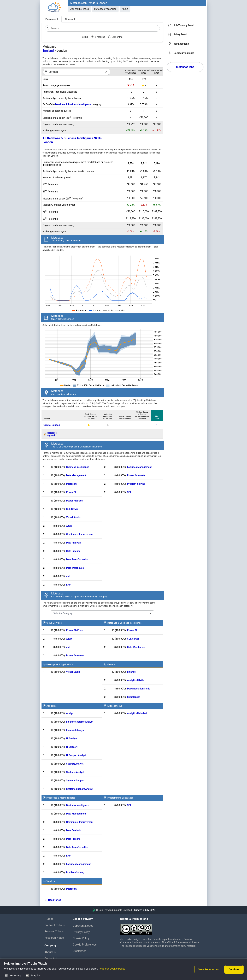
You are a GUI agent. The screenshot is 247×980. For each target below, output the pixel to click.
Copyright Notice (83, 926)
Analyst (70, 713)
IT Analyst (72, 739)
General (111, 664)
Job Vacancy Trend (184, 25)
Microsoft (71, 484)
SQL (129, 492)
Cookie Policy (81, 938)
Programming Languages (120, 798)
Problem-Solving (136, 484)
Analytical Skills (136, 680)
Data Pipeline (73, 551)
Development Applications (60, 664)
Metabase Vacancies (105, 9)
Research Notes (54, 938)
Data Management (76, 475)
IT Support (72, 747)
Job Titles (52, 706)
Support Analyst (75, 764)
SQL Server (72, 509)
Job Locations (181, 44)
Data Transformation (77, 559)
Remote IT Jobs (54, 931)
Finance (131, 672)
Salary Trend (180, 34)
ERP (68, 585)
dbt (68, 576)
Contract (70, 19)
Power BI (71, 492)
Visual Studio (73, 517)
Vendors (51, 881)
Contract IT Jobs (55, 925)
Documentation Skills (139, 689)
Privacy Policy (81, 932)
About (125, 9)
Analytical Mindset (137, 713)
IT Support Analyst (76, 755)
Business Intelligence (78, 467)
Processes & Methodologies (61, 798)
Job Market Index (80, 9)
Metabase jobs (185, 67)
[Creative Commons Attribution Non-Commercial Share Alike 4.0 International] (161, 928)
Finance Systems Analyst (80, 722)
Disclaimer (79, 951)
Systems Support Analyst (80, 789)
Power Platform (75, 501)
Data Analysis (73, 543)
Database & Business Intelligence (73, 104)
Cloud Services (54, 623)
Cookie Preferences (85, 945)
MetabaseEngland (52, 434)
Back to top (55, 900)
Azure (69, 526)
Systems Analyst (75, 772)
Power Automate (136, 475)
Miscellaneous (115, 706)
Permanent (52, 19)
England (48, 51)
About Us (50, 952)
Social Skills (134, 697)
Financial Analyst (75, 730)
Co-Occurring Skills (184, 53)
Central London (52, 425)
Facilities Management (139, 467)
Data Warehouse (75, 568)
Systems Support (75, 781)
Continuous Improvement (80, 534)
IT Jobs (49, 919)
